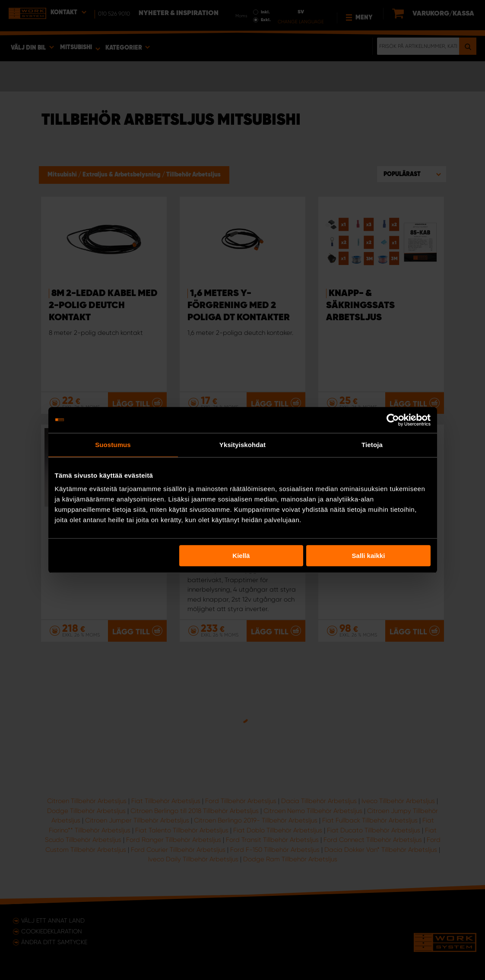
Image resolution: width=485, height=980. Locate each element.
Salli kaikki (369, 556)
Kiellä (241, 556)
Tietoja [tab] (372, 445)
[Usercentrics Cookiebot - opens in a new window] (393, 420)
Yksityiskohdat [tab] (242, 445)
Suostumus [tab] (113, 445)
